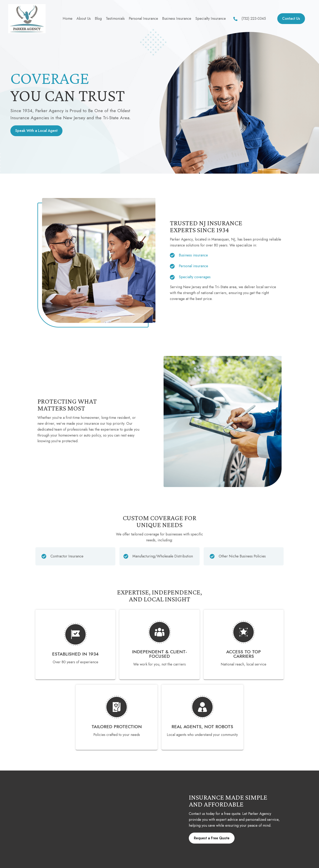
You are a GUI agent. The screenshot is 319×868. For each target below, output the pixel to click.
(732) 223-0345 (254, 19)
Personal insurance (193, 266)
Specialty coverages (195, 277)
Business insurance (193, 255)
